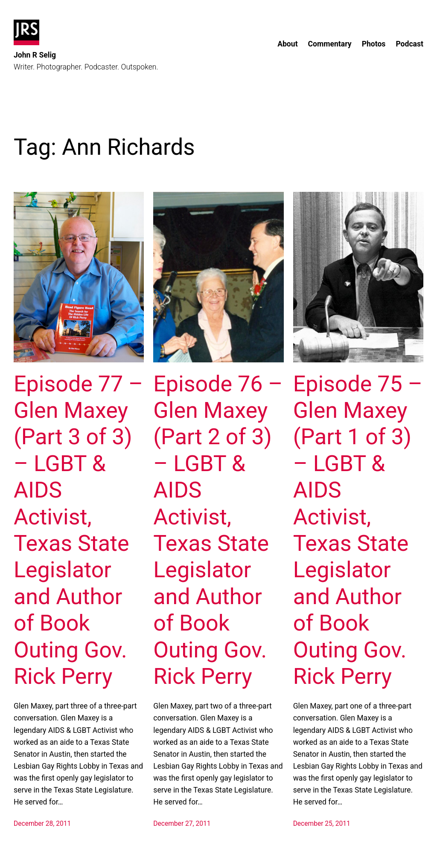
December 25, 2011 (322, 824)
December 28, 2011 (42, 824)
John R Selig (35, 55)
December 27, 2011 (182, 824)
